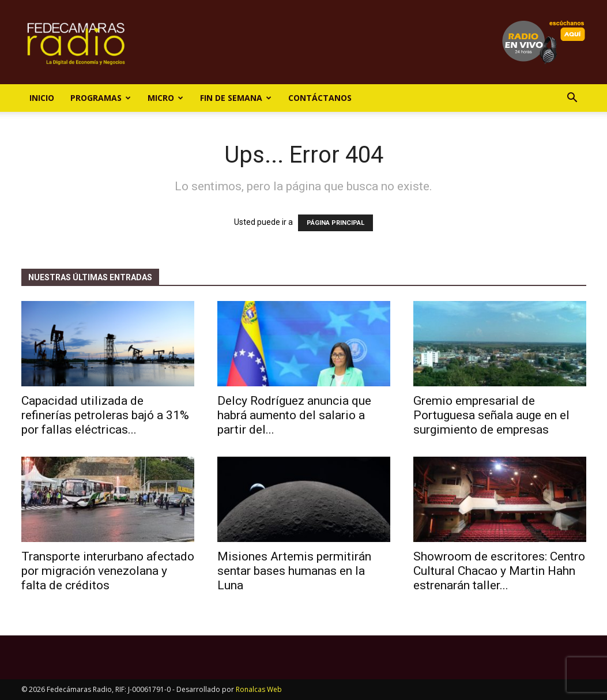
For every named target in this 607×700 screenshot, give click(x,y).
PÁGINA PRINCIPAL (335, 223)
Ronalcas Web (259, 689)
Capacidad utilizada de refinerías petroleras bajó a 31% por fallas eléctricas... (105, 415)
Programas (101, 98)
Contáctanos (320, 98)
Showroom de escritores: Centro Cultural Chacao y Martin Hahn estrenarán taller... (499, 571)
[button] (572, 99)
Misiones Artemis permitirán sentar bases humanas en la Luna (294, 571)
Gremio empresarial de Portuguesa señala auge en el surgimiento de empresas (491, 415)
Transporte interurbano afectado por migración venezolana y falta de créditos (108, 571)
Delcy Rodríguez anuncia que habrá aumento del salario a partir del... (294, 415)
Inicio (42, 98)
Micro (165, 98)
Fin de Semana (236, 98)
